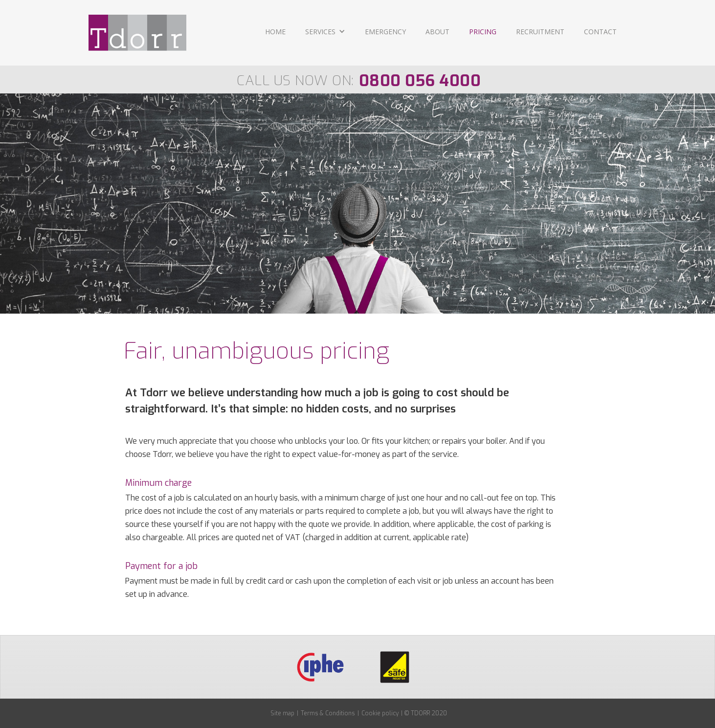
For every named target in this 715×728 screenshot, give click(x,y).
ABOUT (437, 32)
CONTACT (600, 32)
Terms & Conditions (328, 713)
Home (275, 32)
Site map (282, 713)
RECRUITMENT (540, 32)
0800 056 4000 (420, 81)
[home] (137, 33)
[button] (325, 33)
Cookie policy (380, 713)
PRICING (483, 32)
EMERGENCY (385, 32)
